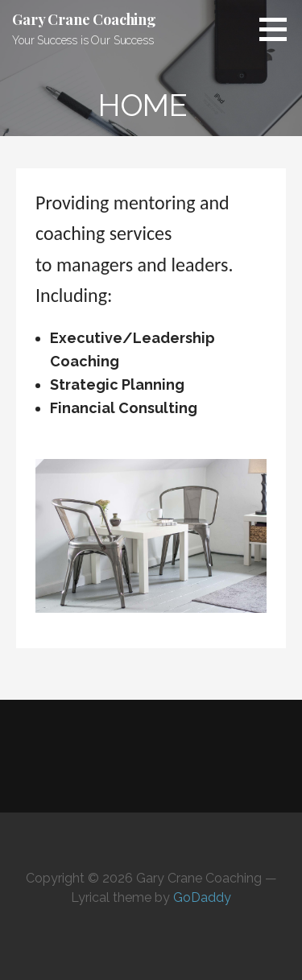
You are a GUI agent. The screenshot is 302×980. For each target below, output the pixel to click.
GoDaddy (202, 897)
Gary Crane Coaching (84, 19)
